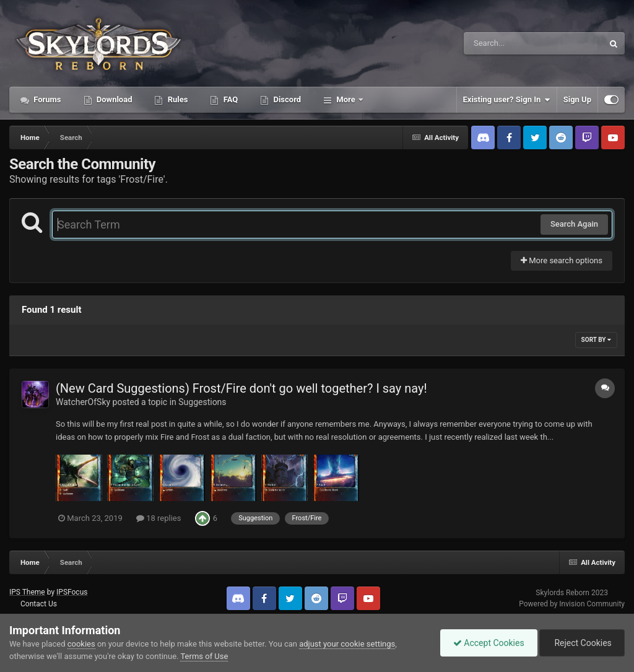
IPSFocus (72, 592)
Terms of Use (204, 656)
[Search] (502, 43)
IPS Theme (27, 592)
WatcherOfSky (83, 402)
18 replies (158, 518)
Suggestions (202, 402)
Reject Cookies (582, 643)
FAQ (229, 99)
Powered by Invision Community (572, 604)
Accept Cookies (489, 643)
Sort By (596, 340)
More (346, 99)
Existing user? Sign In (507, 100)
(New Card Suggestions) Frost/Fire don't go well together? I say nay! (241, 388)
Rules (176, 99)
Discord (286, 99)
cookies (81, 644)
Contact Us (39, 604)
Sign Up (577, 99)
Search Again (574, 224)
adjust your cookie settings (347, 644)
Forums (46, 99)
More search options (562, 260)
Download (114, 99)
